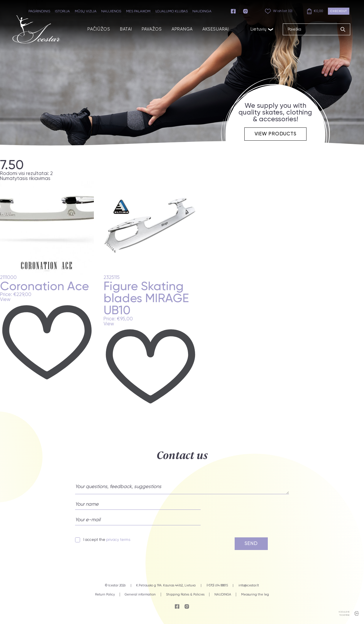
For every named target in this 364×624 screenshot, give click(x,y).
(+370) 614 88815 (217, 586)
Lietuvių (262, 29)
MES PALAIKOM (138, 11)
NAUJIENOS (111, 11)
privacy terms (118, 540)
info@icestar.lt (249, 586)
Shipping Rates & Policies (185, 594)
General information (140, 594)
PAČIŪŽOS (99, 29)
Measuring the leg (255, 594)
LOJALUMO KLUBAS (172, 11)
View (5, 300)
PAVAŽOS (152, 29)
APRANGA (182, 29)
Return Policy (105, 594)
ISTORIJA (62, 11)
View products (276, 134)
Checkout (339, 11)
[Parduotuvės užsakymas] (36, 179)
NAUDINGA (202, 11)
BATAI (126, 29)
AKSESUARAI (215, 29)
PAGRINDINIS (39, 11)
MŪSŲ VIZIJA (86, 11)
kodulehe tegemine (344, 613)
